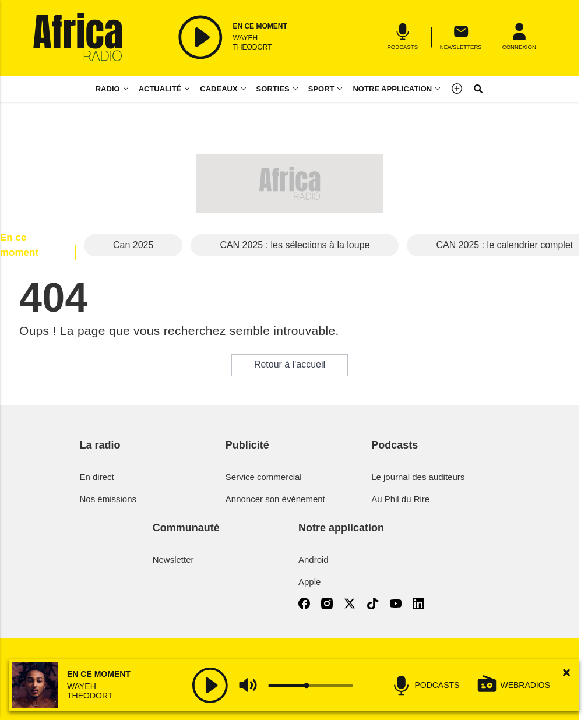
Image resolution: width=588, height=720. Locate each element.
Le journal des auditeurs (418, 477)
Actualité (160, 89)
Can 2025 (133, 245)
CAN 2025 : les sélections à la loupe (295, 245)
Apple (309, 582)
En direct (97, 477)
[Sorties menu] (278, 89)
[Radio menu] (112, 89)
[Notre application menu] (397, 89)
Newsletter (173, 560)
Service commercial (264, 477)
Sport (321, 89)
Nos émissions (108, 499)
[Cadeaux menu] (223, 89)
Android (314, 560)
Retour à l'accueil (290, 364)
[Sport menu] (342, 89)
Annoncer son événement (275, 499)
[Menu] (519, 37)
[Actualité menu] (189, 89)
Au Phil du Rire (400, 499)
